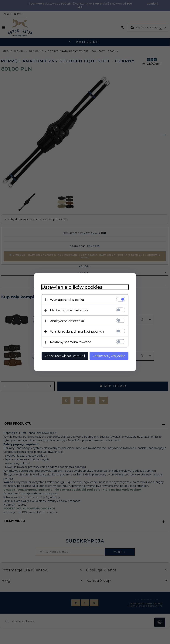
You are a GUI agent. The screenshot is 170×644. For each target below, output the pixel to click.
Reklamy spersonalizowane (71, 342)
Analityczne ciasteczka (67, 321)
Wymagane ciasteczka (67, 300)
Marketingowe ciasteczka (69, 310)
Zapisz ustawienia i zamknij (65, 356)
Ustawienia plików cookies (72, 287)
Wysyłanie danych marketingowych (77, 332)
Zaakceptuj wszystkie (109, 356)
